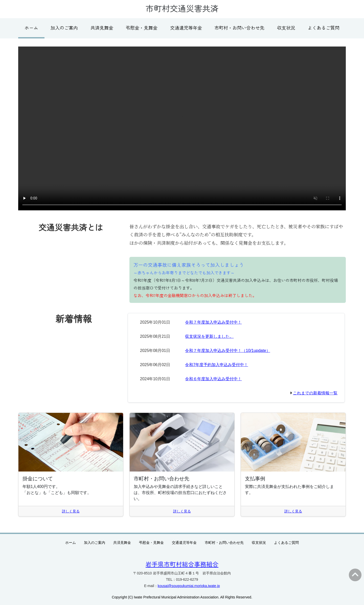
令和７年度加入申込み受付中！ (213, 322)
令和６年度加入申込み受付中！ (213, 379)
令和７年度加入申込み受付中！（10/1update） (227, 351)
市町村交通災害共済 (182, 8)
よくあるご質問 (324, 28)
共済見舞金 (102, 28)
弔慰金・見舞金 (142, 28)
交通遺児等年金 (186, 28)
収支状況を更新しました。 (209, 336)
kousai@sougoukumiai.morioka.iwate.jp (189, 586)
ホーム (31, 28)
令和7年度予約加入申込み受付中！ (217, 365)
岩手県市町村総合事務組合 (182, 564)
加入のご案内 (64, 28)
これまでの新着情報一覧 (315, 393)
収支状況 (286, 28)
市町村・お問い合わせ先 (239, 28)
